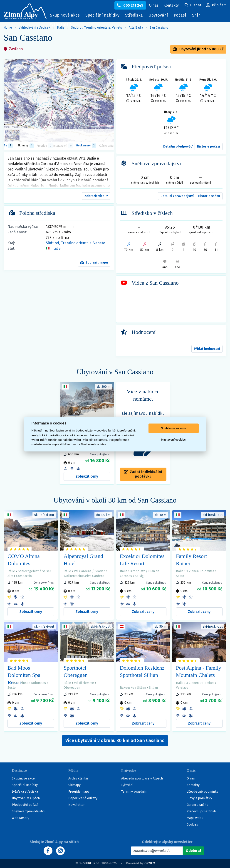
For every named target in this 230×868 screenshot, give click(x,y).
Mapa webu (195, 818)
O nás (191, 778)
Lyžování (127, 785)
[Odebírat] (193, 851)
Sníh (198, 16)
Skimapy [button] (26, 146)
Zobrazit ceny (87, 476)
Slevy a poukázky (199, 798)
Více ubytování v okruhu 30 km (115, 740)
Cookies (192, 825)
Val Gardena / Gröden (90, 571)
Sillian (142, 688)
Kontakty (193, 785)
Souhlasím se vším (174, 428)
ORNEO (150, 863)
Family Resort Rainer (192, 560)
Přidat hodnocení (207, 349)
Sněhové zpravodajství (28, 811)
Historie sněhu (209, 196)
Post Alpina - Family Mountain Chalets (199, 671)
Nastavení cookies (173, 440)
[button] (96, 196)
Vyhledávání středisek (35, 28)
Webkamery (61, 24)
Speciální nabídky (102, 15)
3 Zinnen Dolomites (200, 571)
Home (8, 28)
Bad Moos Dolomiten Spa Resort (24, 675)
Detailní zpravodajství (177, 196)
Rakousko (127, 688)
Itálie (56, 248)
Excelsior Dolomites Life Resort (142, 560)
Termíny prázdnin (134, 792)
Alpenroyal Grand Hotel (83, 560)
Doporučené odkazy (83, 798)
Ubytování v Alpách (26, 798)
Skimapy (74, 785)
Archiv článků (78, 778)
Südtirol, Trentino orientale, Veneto (75, 243)
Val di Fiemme (84, 683)
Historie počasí (209, 147)
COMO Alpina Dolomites (24, 560)
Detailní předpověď (178, 147)
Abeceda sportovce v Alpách (142, 778)
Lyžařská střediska (25, 792)
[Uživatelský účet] (193, 5)
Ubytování (159, 16)
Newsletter (77, 805)
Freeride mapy (79, 792)
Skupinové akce (65, 15)
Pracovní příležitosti (201, 811)
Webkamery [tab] (86, 146)
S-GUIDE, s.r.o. (90, 863)
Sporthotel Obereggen (75, 671)
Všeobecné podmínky (202, 792)
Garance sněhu (197, 805)
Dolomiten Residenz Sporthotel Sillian (142, 671)
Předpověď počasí (25, 805)
